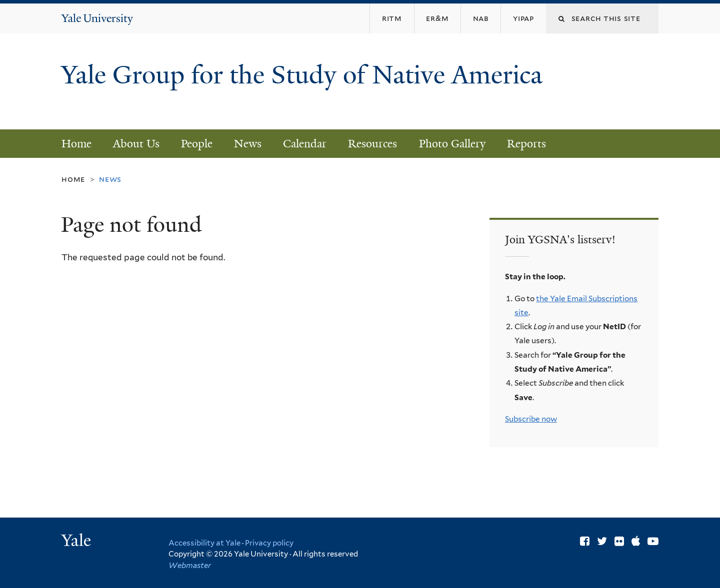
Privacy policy (269, 543)
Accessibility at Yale (204, 543)
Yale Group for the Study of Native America (302, 90)
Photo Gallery (452, 144)
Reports (526, 144)
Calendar (305, 144)
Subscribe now (531, 419)
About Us (136, 144)
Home (76, 144)
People (197, 144)
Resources (372, 144)
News (248, 144)
